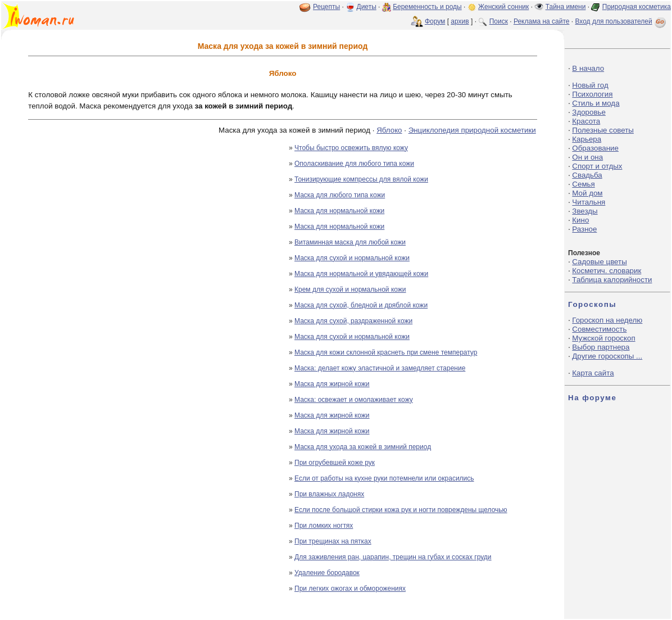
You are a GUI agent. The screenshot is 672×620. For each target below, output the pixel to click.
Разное (584, 229)
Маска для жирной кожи (332, 384)
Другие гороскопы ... (607, 356)
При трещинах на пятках (333, 541)
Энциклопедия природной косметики (472, 130)
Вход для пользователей (621, 21)
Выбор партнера (601, 347)
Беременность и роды (427, 7)
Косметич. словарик (607, 271)
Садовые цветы (599, 262)
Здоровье (589, 112)
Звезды (585, 211)
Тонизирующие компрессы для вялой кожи (361, 179)
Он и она (587, 157)
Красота (586, 121)
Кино (580, 220)
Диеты (367, 7)
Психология (592, 94)
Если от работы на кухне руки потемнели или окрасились (384, 478)
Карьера (587, 139)
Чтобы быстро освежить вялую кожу (351, 148)
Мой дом (587, 193)
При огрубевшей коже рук (335, 463)
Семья (583, 184)
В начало (588, 68)
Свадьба (587, 175)
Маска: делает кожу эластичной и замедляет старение (380, 368)
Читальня (589, 202)
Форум (435, 21)
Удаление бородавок (327, 573)
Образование (595, 148)
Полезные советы (603, 130)
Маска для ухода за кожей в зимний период (363, 447)
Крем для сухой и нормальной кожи (350, 289)
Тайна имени (566, 7)
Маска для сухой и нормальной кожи (352, 258)
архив (460, 21)
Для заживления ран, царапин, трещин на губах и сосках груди (393, 557)
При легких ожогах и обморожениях (350, 589)
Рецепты (326, 7)
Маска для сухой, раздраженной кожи (353, 321)
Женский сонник (503, 7)
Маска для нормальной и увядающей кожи (361, 274)
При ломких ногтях (324, 526)
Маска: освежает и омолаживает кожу (354, 400)
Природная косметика (637, 7)
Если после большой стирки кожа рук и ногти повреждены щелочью (401, 510)
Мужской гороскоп (603, 338)
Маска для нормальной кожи (339, 211)
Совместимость (599, 329)
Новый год (590, 85)
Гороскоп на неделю (607, 320)
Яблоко (389, 130)
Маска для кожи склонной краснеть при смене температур (386, 352)
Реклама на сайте (542, 21)
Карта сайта (593, 373)
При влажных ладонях (329, 494)
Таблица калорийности (612, 280)
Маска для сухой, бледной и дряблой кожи (361, 305)
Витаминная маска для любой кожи (350, 242)
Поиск (499, 21)
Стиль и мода (596, 103)
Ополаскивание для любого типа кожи (354, 164)
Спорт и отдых (597, 166)
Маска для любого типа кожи (340, 195)
